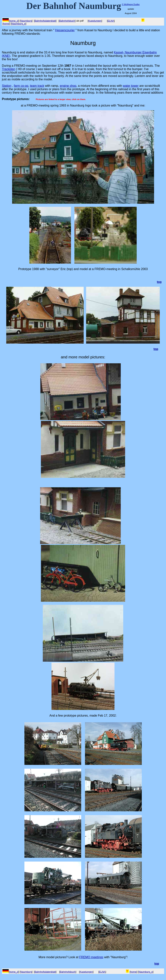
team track (37, 86)
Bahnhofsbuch (67, 21)
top (156, 349)
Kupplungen (95, 21)
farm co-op (21, 86)
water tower (131, 86)
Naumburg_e (18, 24)
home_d (14, 21)
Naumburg (26, 21)
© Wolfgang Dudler (131, 4)
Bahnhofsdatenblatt (45, 21)
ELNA (111, 21)
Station (7, 86)
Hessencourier (65, 30)
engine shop (68, 86)
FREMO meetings (91, 957)
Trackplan (9, 69)
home (6, 24)
